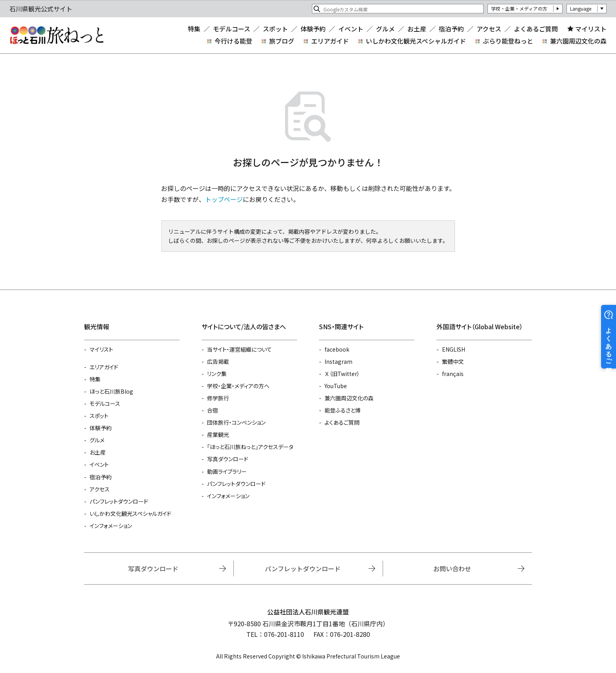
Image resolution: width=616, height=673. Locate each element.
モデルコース (232, 29)
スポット (275, 29)
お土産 (417, 29)
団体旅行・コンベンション (236, 422)
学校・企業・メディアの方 (519, 8)
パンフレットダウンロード (119, 501)
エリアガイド (330, 41)
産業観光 (218, 435)
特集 (194, 29)
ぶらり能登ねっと (508, 41)
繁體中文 (453, 361)
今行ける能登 (233, 41)
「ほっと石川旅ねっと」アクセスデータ (250, 447)
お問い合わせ (452, 568)
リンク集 (217, 374)
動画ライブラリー (227, 471)
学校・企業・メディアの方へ (238, 386)
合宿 (213, 410)
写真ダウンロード (228, 459)
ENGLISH (454, 349)
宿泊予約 (451, 29)
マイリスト (591, 29)
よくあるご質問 (536, 29)
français (453, 374)
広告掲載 (218, 361)
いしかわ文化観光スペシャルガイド (416, 41)
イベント (351, 29)
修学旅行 (218, 398)
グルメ (385, 29)
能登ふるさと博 (343, 410)
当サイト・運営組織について (239, 349)
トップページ (224, 199)
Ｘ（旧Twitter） (342, 374)
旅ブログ (282, 41)
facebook (337, 349)
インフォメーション (111, 526)
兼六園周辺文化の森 (578, 41)
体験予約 (313, 29)
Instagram (338, 361)
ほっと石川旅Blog (111, 391)
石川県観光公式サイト (57, 35)
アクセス (489, 29)
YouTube (336, 386)
